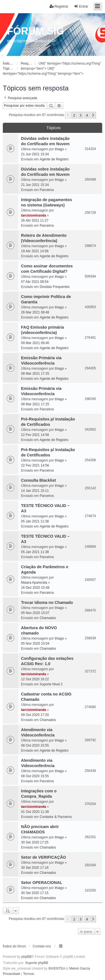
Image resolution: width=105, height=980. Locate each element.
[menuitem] (12, 974)
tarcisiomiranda (33, 215)
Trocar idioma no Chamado (47, 602)
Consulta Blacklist (39, 480)
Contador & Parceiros (56, 817)
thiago (60, 149)
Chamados (48, 618)
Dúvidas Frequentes (55, 287)
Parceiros (47, 190)
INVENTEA (57, 968)
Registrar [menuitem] (59, 6)
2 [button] (74, 115)
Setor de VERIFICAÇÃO (44, 857)
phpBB (27, 957)
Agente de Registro (54, 159)
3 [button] (81, 115)
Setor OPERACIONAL (42, 883)
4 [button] (87, 115)
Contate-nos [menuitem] (42, 946)
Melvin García (80, 968)
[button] (93, 115)
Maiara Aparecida (34, 583)
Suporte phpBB (37, 963)
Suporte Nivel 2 (51, 684)
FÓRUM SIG (36, 31)
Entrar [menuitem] (81, 6)
